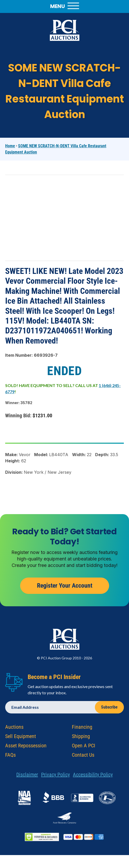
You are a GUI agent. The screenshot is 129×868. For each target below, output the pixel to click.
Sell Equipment (21, 738)
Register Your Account (65, 587)
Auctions (14, 728)
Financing (82, 728)
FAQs (10, 756)
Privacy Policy (55, 776)
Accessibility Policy (93, 776)
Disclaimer (27, 776)
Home (10, 146)
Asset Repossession (26, 747)
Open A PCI (84, 747)
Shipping (81, 738)
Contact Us (83, 756)
